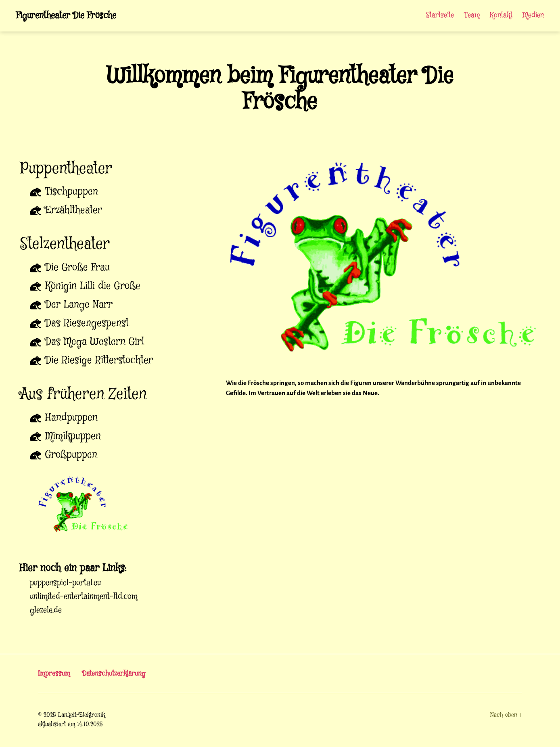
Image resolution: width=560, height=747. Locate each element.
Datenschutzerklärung (116, 674)
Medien (533, 16)
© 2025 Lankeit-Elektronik (71, 716)
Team (472, 16)
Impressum (54, 674)
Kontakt (501, 16)
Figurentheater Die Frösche (71, 16)
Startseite (440, 16)
